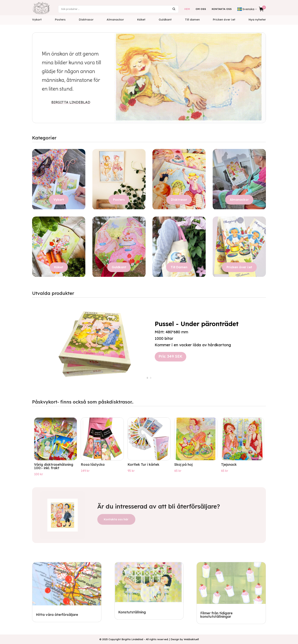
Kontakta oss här (116, 519)
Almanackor (115, 20)
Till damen (192, 20)
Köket (141, 20)
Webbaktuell (191, 639)
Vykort (37, 20)
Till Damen (179, 267)
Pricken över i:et (224, 20)
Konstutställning (132, 612)
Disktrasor (86, 20)
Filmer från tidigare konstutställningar (216, 615)
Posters (60, 20)
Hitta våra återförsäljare (57, 615)
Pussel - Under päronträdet (197, 326)
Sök (174, 9)
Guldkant (165, 20)
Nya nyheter (257, 20)
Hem (187, 9)
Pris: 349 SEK (170, 358)
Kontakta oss (222, 9)
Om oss (201, 9)
